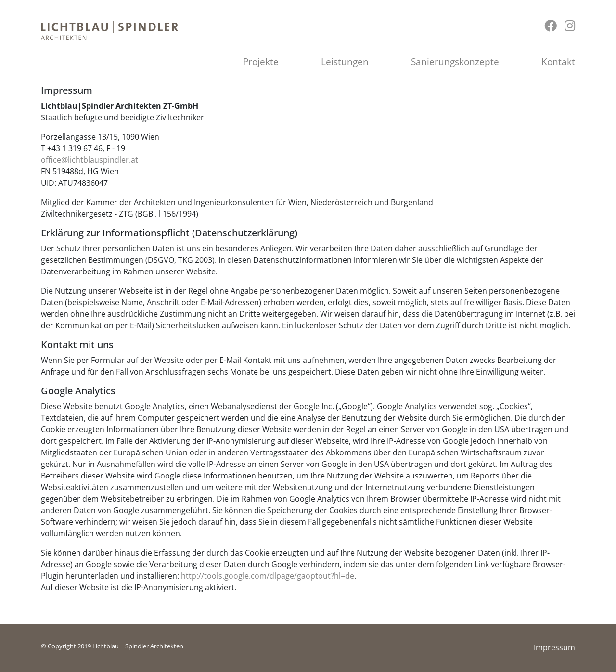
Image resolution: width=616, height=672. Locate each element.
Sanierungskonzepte (455, 61)
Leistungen (345, 61)
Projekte (261, 61)
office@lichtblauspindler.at (90, 160)
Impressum (554, 647)
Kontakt (558, 61)
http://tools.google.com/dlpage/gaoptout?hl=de (268, 576)
